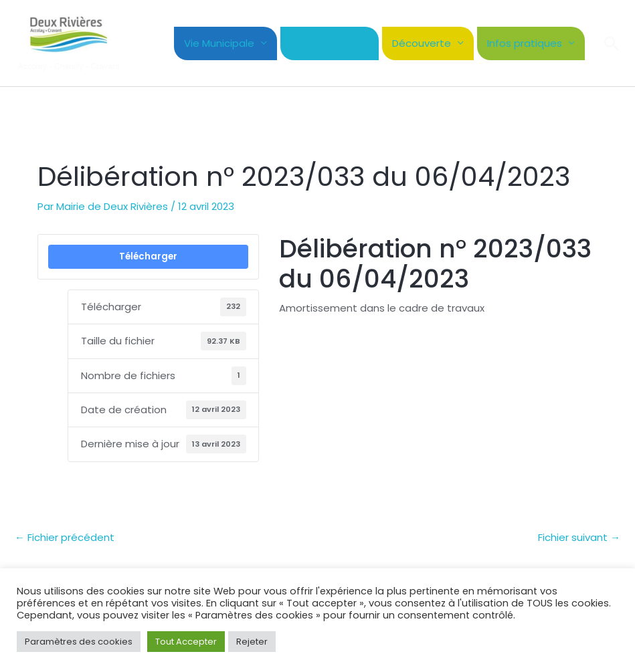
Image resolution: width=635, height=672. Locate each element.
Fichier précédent (65, 537)
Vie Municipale (219, 43)
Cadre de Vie (323, 43)
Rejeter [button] (252, 642)
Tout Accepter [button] (186, 642)
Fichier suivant (579, 537)
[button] (612, 43)
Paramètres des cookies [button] (79, 642)
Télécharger (148, 256)
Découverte (422, 43)
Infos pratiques (525, 43)
